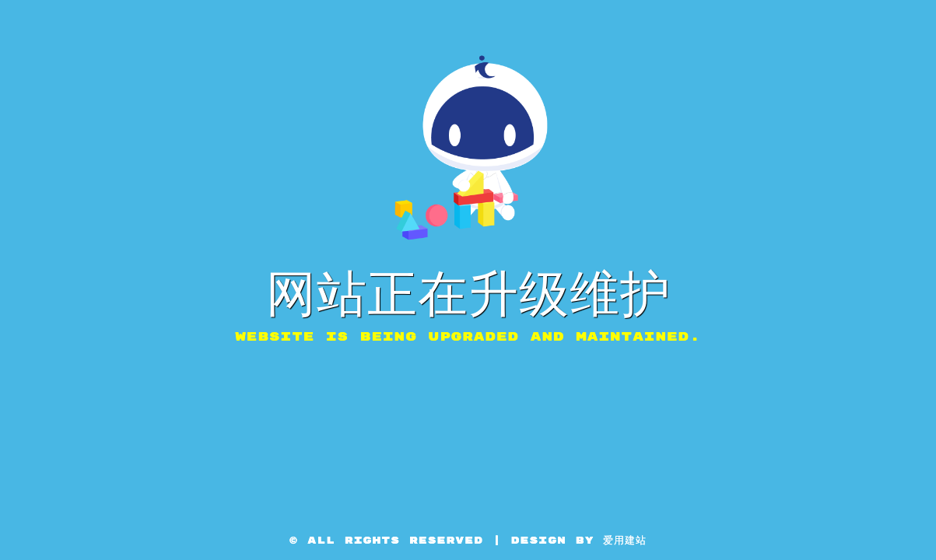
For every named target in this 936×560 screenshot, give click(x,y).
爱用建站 (625, 541)
